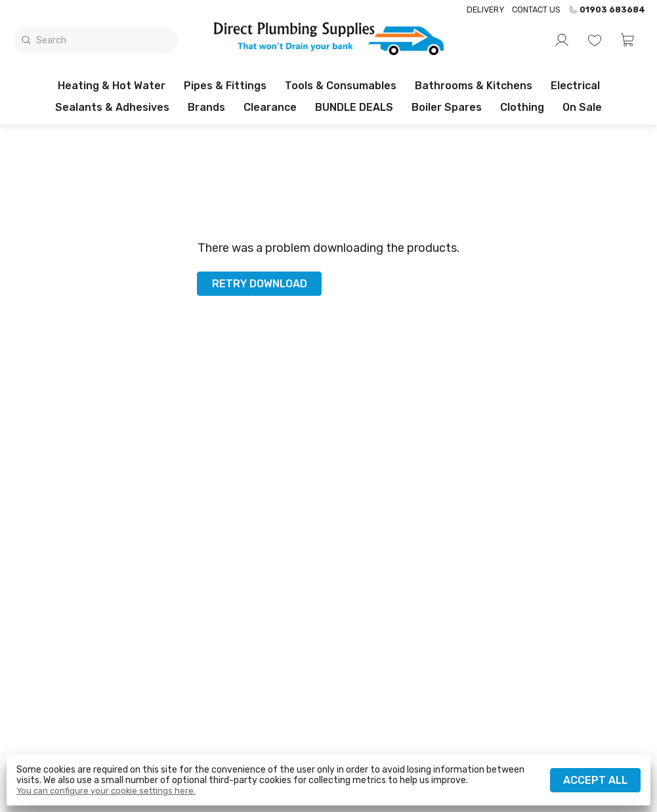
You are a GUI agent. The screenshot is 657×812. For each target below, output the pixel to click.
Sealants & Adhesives (112, 107)
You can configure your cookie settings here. (106, 791)
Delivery (485, 10)
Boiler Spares (447, 107)
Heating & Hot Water (112, 86)
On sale (582, 107)
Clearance (270, 107)
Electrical (575, 86)
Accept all (595, 780)
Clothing (522, 107)
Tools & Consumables (341, 86)
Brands (206, 107)
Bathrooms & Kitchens (474, 86)
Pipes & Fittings (225, 86)
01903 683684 (607, 10)
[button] (627, 40)
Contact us (536, 10)
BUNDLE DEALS (354, 107)
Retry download (260, 284)
